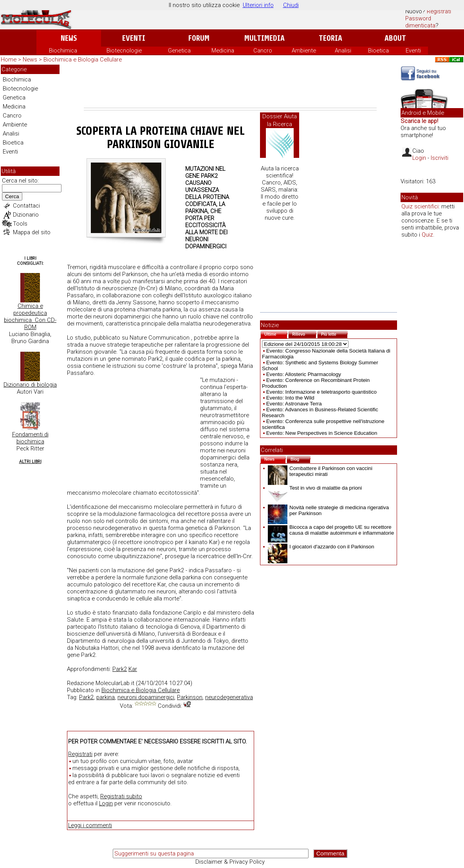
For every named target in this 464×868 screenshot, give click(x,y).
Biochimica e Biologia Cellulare (83, 60)
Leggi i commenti (90, 825)
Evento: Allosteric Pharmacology (304, 374)
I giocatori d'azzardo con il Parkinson (321, 547)
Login (106, 803)
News (69, 38)
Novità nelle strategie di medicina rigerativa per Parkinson (328, 510)
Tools (20, 224)
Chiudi (291, 5)
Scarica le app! (419, 121)
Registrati (439, 11)
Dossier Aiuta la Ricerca (280, 120)
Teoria (330, 38)
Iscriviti (440, 158)
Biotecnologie (124, 51)
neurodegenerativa (229, 697)
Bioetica (378, 51)
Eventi (134, 38)
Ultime (276, 334)
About (395, 38)
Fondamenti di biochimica (30, 438)
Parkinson (190, 697)
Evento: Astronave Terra (294, 404)
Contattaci (26, 206)
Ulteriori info (258, 5)
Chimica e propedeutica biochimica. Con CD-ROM (30, 316)
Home (9, 60)
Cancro (263, 51)
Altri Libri (30, 462)
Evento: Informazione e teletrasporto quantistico (321, 392)
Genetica (179, 51)
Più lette (334, 334)
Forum (199, 38)
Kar (133, 669)
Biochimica (63, 51)
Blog (301, 458)
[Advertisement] (230, 86)
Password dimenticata (420, 22)
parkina (106, 697)
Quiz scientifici (420, 206)
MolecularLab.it (115, 683)
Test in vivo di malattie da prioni (315, 488)
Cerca (12, 196)
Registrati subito (121, 796)
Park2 (120, 669)
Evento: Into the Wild (290, 398)
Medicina (223, 51)
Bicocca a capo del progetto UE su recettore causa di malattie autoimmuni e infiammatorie (331, 530)
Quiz (427, 235)
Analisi (343, 51)
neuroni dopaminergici (146, 697)
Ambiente (304, 51)
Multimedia (264, 38)
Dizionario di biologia (30, 385)
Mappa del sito (32, 232)
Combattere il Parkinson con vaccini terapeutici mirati (320, 471)
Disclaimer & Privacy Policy (230, 862)
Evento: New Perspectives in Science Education (322, 433)
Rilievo (304, 334)
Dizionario (26, 215)
